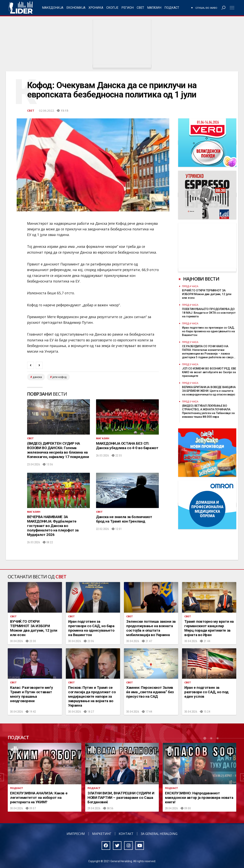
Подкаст (172, 8)
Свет (140, 8)
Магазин (154, 8)
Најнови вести (201, 279)
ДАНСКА (37, 377)
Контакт (126, 834)
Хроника (96, 8)
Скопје (112, 8)
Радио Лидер (21, 8)
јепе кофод (60, 377)
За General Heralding (159, 834)
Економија (76, 8)
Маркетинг (102, 834)
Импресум (76, 834)
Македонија (53, 8)
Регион (128, 8)
